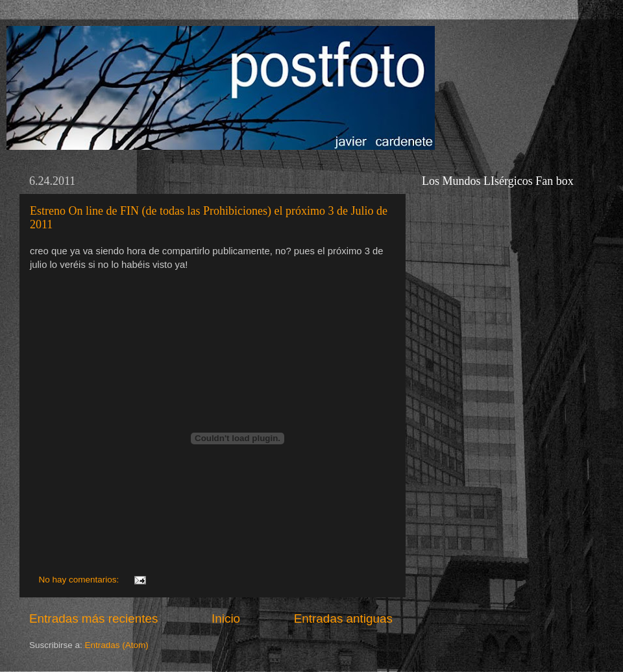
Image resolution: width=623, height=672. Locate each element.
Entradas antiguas (343, 618)
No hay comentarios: (80, 580)
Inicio (226, 618)
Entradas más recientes (93, 618)
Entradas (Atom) (117, 645)
